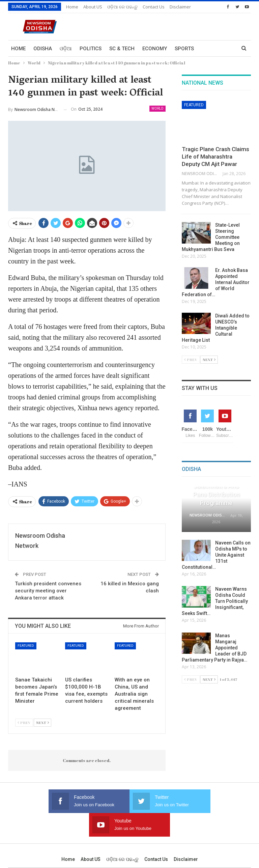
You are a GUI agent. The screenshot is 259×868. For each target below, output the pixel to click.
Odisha (43, 49)
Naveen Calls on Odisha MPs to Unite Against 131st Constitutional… (216, 555)
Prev (24, 722)
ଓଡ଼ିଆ (66, 49)
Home (72, 7)
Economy (155, 49)
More (150, 7)
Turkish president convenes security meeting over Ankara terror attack (48, 591)
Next (42, 722)
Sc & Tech (122, 49)
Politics (91, 49)
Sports (184, 49)
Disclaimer (186, 836)
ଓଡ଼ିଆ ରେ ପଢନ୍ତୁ (122, 7)
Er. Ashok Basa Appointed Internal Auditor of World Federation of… (216, 282)
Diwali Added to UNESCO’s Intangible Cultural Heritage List (216, 328)
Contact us (156, 836)
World (157, 108)
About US (93, 7)
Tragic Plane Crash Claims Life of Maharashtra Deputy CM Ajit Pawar (215, 157)
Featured (26, 646)
